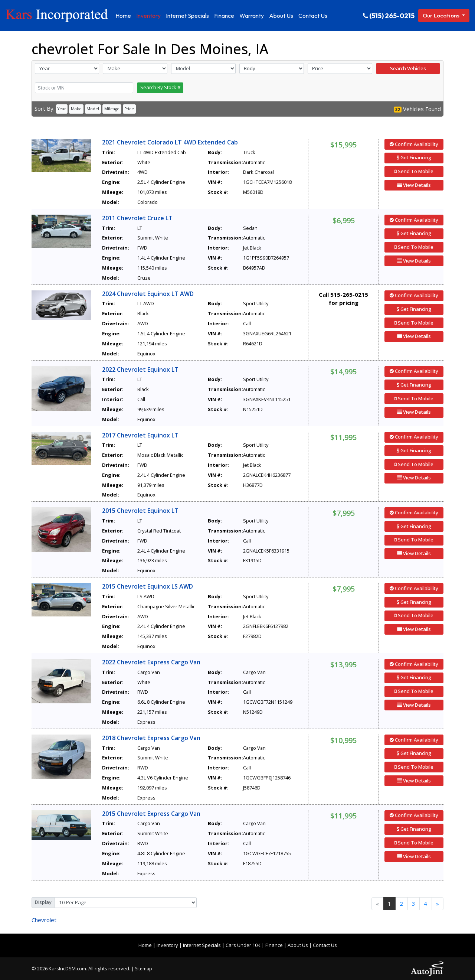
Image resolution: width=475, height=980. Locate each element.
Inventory (167, 945)
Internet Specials (202, 945)
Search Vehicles (408, 68)
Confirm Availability (414, 144)
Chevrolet (44, 920)
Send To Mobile (414, 171)
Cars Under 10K (243, 945)
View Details (414, 185)
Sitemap (144, 969)
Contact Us (325, 945)
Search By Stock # (160, 87)
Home (145, 945)
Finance (274, 945)
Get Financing (414, 157)
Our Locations (442, 15)
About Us (298, 945)
